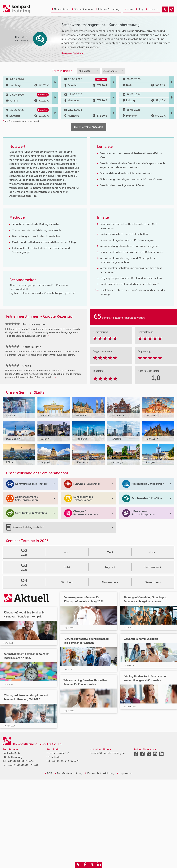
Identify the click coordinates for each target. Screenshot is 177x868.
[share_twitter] (92, 865)
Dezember (153, 582)
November (110, 582)
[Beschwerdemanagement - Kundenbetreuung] (165, 9)
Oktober (67, 582)
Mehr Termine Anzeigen (88, 127)
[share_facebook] (85, 865)
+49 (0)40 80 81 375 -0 (22, 761)
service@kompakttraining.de (107, 753)
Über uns (152, 9)
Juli (67, 567)
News (129, 9)
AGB (48, 773)
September (153, 567)
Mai (110, 552)
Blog (139, 9)
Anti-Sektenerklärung (69, 773)
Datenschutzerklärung (100, 773)
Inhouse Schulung (108, 9)
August (110, 567)
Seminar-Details (72, 53)
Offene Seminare (83, 9)
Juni (153, 552)
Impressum (125, 773)
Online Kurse (60, 9)
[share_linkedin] (99, 865)
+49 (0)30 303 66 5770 (65, 761)
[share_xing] (78, 865)
